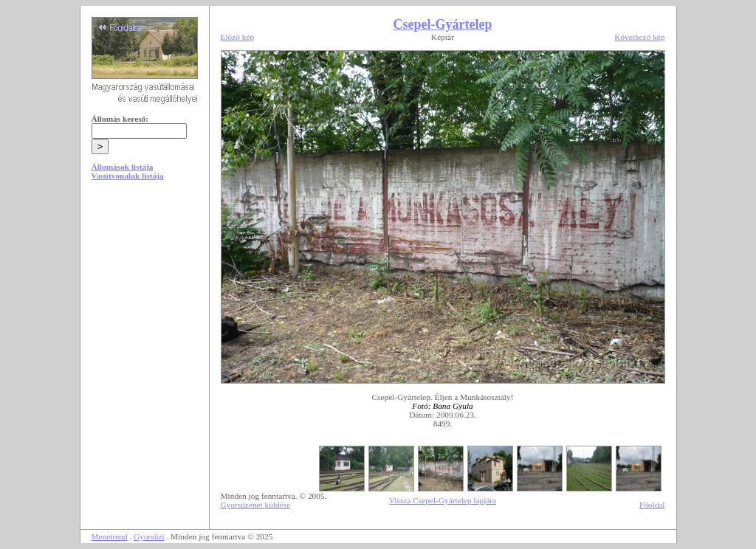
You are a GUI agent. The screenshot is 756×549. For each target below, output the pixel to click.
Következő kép (639, 37)
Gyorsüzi (149, 536)
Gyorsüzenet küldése (256, 505)
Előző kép (238, 37)
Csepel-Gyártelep (443, 24)
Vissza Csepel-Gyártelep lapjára (443, 500)
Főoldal (652, 505)
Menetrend (110, 536)
